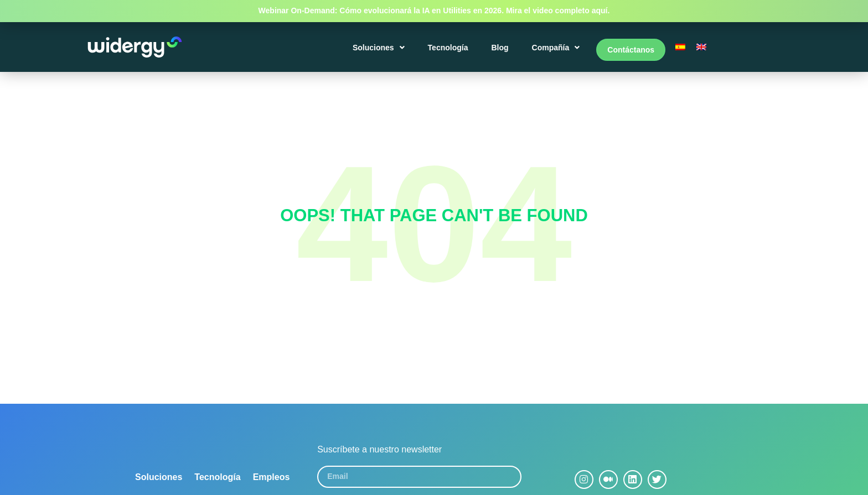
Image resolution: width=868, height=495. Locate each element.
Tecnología (450, 51)
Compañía (558, 51)
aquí (600, 11)
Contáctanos (631, 51)
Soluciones (380, 51)
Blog (502, 51)
